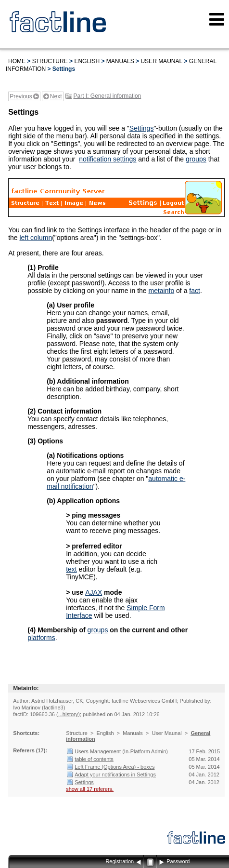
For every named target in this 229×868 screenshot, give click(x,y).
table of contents (94, 759)
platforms (41, 638)
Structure (50, 61)
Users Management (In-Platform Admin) (121, 751)
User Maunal (161, 61)
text (71, 569)
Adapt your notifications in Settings (115, 775)
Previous (21, 96)
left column (36, 238)
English (87, 61)
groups (196, 159)
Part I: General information (108, 96)
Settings (142, 128)
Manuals (120, 61)
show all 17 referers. (90, 789)
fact (195, 291)
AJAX (94, 592)
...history (68, 714)
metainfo (161, 291)
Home (17, 61)
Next (56, 96)
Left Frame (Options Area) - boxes (114, 767)
